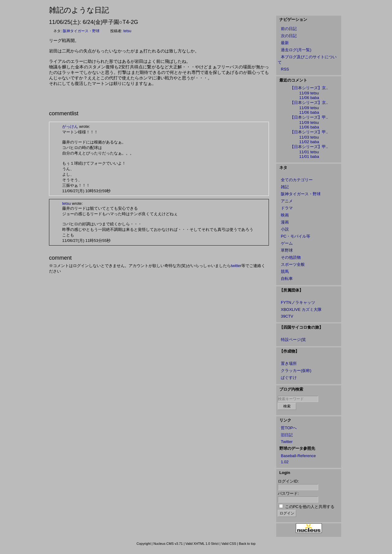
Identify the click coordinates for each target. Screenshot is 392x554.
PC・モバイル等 (296, 236)
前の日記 (289, 29)
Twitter (287, 442)
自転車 (287, 279)
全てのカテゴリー (297, 180)
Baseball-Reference (298, 456)
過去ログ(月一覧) (296, 50)
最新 (285, 43)
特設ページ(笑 (293, 340)
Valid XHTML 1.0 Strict (202, 544)
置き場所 (289, 363)
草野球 (287, 250)
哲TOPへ (289, 428)
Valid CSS (229, 544)
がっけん (70, 126)
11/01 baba (309, 157)
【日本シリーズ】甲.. (309, 117)
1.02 (285, 462)
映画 (285, 215)
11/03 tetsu (309, 137)
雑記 (285, 187)
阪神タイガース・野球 (81, 31)
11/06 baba (309, 98)
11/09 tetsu (309, 93)
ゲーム (287, 243)
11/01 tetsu (309, 152)
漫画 (285, 222)
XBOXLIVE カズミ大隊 (301, 309)
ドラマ (287, 208)
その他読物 (291, 257)
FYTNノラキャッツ (298, 302)
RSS (285, 69)
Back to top (247, 544)
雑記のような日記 (79, 10)
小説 (285, 229)
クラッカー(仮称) (296, 371)
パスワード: (288, 493)
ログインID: (288, 481)
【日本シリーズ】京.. (309, 88)
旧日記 (287, 435)
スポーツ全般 (293, 264)
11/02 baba (309, 142)
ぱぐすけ (289, 378)
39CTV (287, 316)
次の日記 (289, 36)
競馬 (285, 271)
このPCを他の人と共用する (310, 507)
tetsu (127, 31)
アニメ (287, 201)
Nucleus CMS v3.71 (168, 544)
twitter (236, 266)
